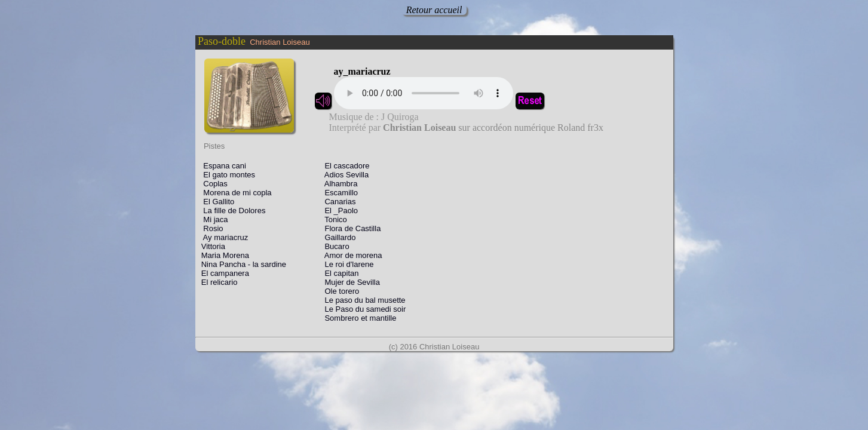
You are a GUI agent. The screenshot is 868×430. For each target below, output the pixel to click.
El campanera (223, 273)
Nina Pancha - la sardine (242, 264)
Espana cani (222, 166)
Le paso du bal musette (361, 300)
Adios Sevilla (342, 175)
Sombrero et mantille (356, 318)
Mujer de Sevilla (348, 282)
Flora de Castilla (348, 228)
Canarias (336, 202)
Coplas (212, 184)
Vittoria (211, 246)
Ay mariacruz (223, 237)
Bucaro (333, 246)
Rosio (210, 228)
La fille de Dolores (231, 211)
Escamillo (337, 193)
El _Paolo (337, 211)
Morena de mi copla (234, 193)
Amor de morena (349, 255)
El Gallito (216, 202)
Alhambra (337, 184)
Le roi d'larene (345, 264)
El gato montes (226, 175)
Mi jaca (213, 219)
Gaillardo (336, 237)
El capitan (338, 273)
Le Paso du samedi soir (361, 309)
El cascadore (343, 166)
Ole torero (338, 291)
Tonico (332, 219)
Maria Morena (223, 255)
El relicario (217, 282)
